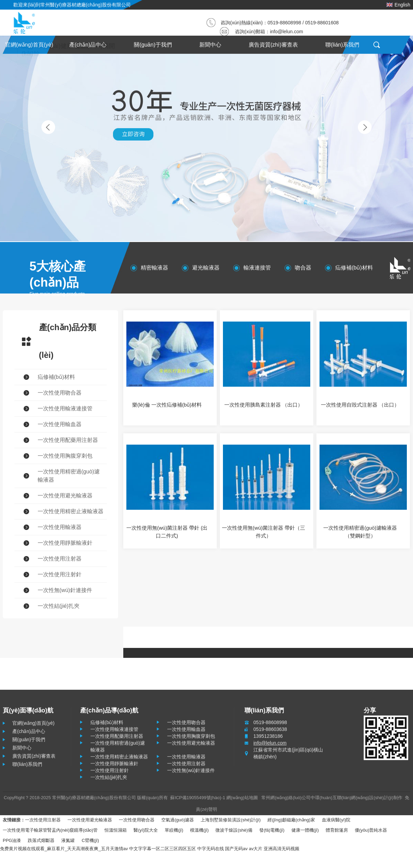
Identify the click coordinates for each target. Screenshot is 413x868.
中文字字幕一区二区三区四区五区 (162, 849)
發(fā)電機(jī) (272, 830)
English (398, 3)
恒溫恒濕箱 (116, 830)
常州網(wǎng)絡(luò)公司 (286, 800)
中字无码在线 (211, 849)
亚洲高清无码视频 (281, 849)
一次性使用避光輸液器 (90, 820)
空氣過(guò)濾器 (178, 820)
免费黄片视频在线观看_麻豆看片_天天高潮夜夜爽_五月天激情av (64, 849)
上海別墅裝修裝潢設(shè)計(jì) (231, 820)
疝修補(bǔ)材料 (354, 270)
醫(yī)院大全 (146, 830)
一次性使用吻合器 (137, 820)
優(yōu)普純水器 (371, 830)
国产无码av (236, 849)
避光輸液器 (206, 270)
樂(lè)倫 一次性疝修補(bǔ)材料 (167, 405)
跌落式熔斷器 (41, 840)
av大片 (256, 849)
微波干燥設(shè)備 (234, 830)
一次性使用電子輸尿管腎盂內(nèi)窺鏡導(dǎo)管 (50, 830)
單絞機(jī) (174, 830)
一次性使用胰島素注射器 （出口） (264, 405)
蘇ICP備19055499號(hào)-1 (198, 800)
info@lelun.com (288, 32)
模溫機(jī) (199, 830)
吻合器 (303, 270)
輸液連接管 (257, 270)
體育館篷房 (337, 830)
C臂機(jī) (90, 840)
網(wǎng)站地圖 (242, 800)
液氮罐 (68, 840)
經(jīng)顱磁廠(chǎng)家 (291, 820)
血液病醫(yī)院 (336, 820)
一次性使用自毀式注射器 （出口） (360, 405)
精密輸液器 (154, 270)
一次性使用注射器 (43, 820)
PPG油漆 (12, 840)
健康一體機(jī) (305, 830)
